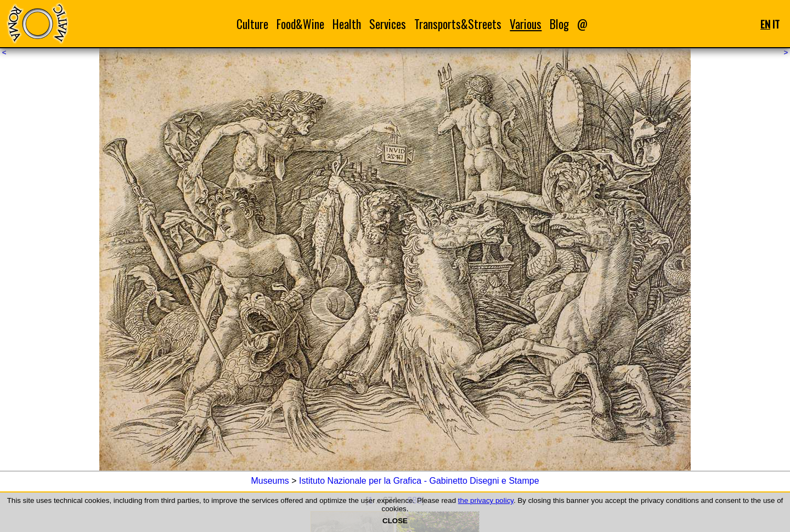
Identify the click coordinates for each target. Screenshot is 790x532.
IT (776, 24)
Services (388, 24)
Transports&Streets (458, 24)
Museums (270, 481)
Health (347, 24)
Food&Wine (300, 24)
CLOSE (395, 521)
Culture (252, 24)
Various (526, 24)
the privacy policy (486, 500)
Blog (559, 24)
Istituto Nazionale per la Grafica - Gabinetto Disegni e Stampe (419, 481)
